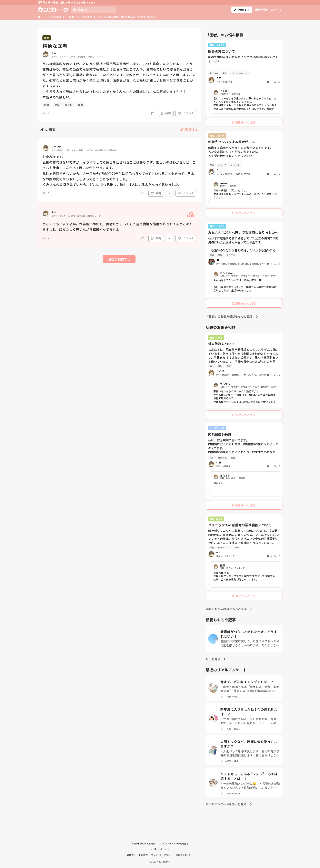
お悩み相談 (54, 17)
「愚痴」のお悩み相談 (79, 17)
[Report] (153, 113)
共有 (166, 113)
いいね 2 (186, 113)
